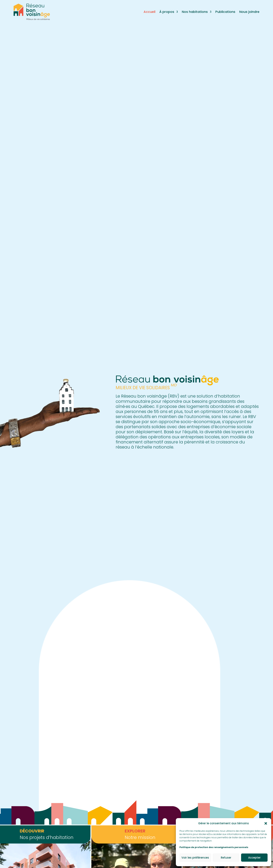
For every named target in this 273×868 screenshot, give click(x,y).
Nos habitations (195, 12)
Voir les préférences (195, 858)
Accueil (149, 12)
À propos (167, 12)
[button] (266, 823)
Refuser (226, 858)
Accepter (254, 858)
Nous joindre (249, 12)
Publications (225, 12)
